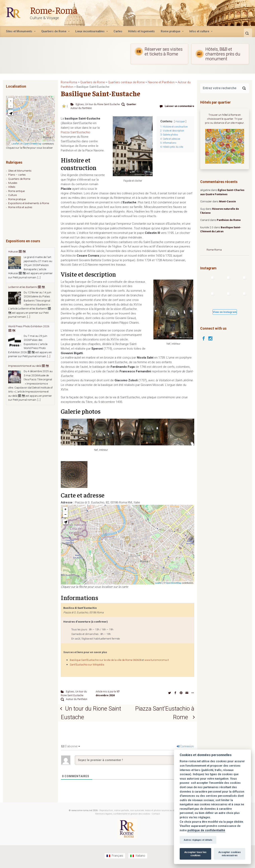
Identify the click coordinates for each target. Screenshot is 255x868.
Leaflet (158, 583)
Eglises (80, 104)
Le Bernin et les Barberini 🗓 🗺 (27, 287)
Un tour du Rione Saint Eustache (102, 104)
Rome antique (16, 191)
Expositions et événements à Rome (29, 203)
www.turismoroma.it (157, 660)
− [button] (65, 515)
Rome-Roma (54, 10)
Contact (156, 816)
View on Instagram (225, 312)
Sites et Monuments (20, 171)
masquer (180, 122)
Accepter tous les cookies (195, 854)
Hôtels (12, 187)
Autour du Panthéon (81, 108)
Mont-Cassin (228, 201)
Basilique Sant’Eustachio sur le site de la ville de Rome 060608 (105, 660)
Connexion (185, 748)
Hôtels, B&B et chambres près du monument (218, 54)
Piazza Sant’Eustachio (76, 132)
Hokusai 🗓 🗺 (17, 251)
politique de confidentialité (206, 830)
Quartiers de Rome (19, 179)
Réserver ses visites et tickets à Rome (159, 51)
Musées (13, 183)
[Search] (244, 88)
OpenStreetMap (174, 583)
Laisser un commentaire (179, 106)
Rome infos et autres (20, 207)
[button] (65, 522)
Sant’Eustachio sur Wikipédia (87, 665)
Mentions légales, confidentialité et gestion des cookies (123, 816)
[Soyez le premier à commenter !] (134, 762)
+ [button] (65, 509)
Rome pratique (17, 199)
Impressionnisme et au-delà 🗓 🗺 (29, 366)
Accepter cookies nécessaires (229, 854)
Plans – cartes (17, 175)
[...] (39, 277)
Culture (12, 195)
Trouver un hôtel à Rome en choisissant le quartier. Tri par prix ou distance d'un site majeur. (225, 119)
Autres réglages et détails (198, 840)
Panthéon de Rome (229, 220)
